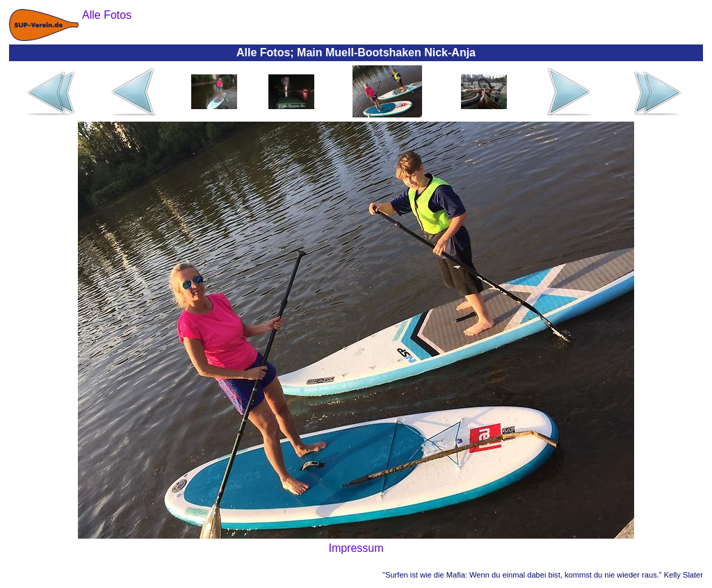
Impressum (356, 548)
